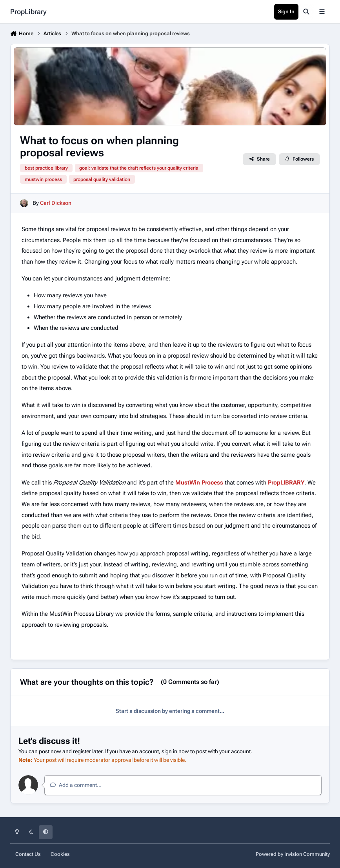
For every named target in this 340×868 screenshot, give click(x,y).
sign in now (175, 751)
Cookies (60, 854)
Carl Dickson (56, 203)
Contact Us (28, 854)
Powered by (293, 854)
